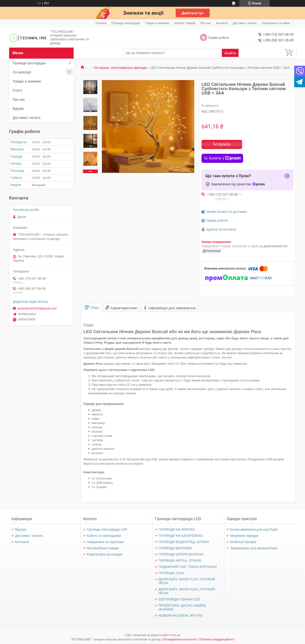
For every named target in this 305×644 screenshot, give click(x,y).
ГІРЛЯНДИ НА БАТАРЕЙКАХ (181, 536)
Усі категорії (22, 72)
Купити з (225, 158)
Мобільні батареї (243, 542)
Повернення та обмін (276, 23)
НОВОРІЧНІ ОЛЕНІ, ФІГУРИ (180, 616)
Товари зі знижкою (157, 23)
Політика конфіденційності (217, 639)
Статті (17, 90)
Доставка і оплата (245, 23)
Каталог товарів (185, 23)
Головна (101, 23)
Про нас (206, 23)
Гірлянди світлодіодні (126, 23)
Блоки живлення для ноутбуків (254, 529)
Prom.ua (175, 635)
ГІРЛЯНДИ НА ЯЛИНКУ (177, 529)
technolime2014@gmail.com (37, 308)
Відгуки (18, 109)
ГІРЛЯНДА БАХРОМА (175, 548)
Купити (224, 144)
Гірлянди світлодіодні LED (107, 529)
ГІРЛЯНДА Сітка (171, 573)
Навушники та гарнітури (105, 542)
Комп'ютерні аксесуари (105, 554)
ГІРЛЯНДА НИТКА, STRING (180, 561)
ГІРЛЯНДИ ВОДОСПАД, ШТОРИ (184, 542)
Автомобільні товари (103, 548)
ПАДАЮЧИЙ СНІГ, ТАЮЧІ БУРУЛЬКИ (188, 567)
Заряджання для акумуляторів (254, 548)
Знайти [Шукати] (230, 53)
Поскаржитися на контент (180, 639)
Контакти (222, 23)
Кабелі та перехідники (104, 536)
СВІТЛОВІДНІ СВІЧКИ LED (179, 599)
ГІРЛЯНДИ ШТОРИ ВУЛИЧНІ (181, 554)
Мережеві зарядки (244, 536)
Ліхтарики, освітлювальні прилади (120, 68)
